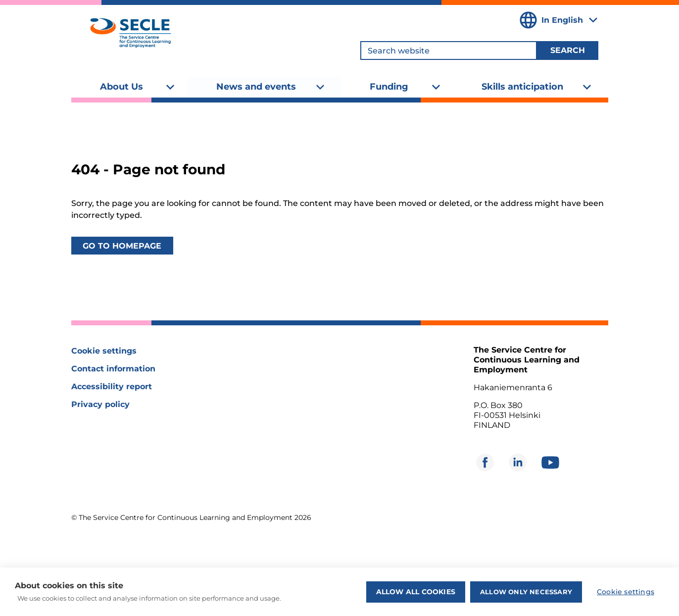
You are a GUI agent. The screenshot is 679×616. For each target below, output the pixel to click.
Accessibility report (112, 386)
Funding (389, 87)
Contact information (113, 369)
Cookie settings (104, 351)
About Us (121, 87)
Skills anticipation (522, 87)
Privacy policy (100, 404)
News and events (256, 87)
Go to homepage (122, 246)
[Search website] (449, 51)
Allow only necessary (526, 592)
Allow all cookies (416, 592)
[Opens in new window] (485, 462)
